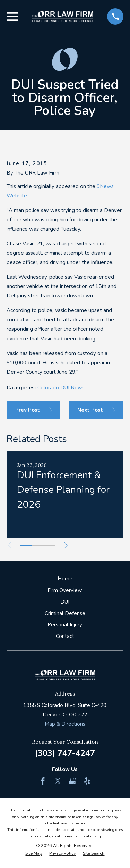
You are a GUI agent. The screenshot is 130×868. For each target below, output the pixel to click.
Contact (65, 636)
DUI (65, 602)
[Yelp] (87, 781)
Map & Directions (65, 724)
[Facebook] (43, 781)
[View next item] (66, 545)
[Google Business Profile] (72, 781)
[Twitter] (58, 781)
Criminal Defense (65, 613)
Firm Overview (65, 590)
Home (65, 579)
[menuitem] (34, 854)
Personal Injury (65, 625)
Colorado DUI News (61, 388)
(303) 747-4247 (65, 753)
